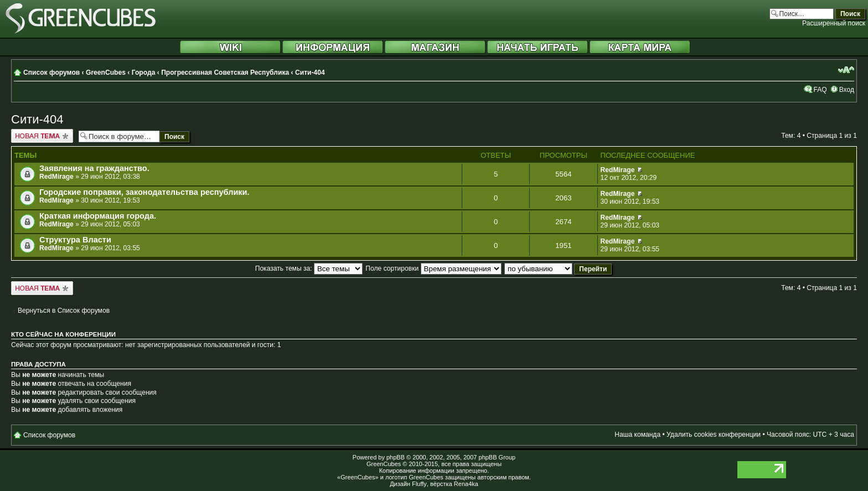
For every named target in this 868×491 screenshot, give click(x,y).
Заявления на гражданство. (94, 168)
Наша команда (637, 435)
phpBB (396, 457)
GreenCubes (106, 73)
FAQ (820, 90)
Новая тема (42, 136)
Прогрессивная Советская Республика (225, 73)
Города (144, 73)
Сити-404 (310, 73)
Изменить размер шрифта (846, 70)
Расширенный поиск (834, 23)
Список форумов (51, 73)
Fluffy (419, 484)
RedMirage (56, 177)
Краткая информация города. (98, 216)
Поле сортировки (433, 268)
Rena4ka (466, 484)
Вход (847, 90)
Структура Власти (75, 240)
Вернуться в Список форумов (64, 311)
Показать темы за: (309, 268)
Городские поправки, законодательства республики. (144, 192)
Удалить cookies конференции (714, 435)
